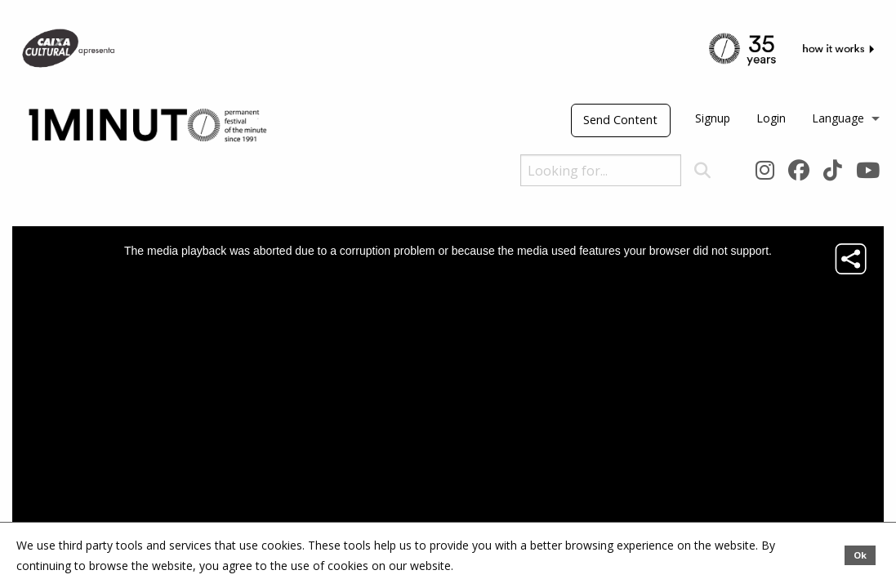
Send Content (620, 120)
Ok (860, 555)
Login (771, 118)
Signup (713, 118)
